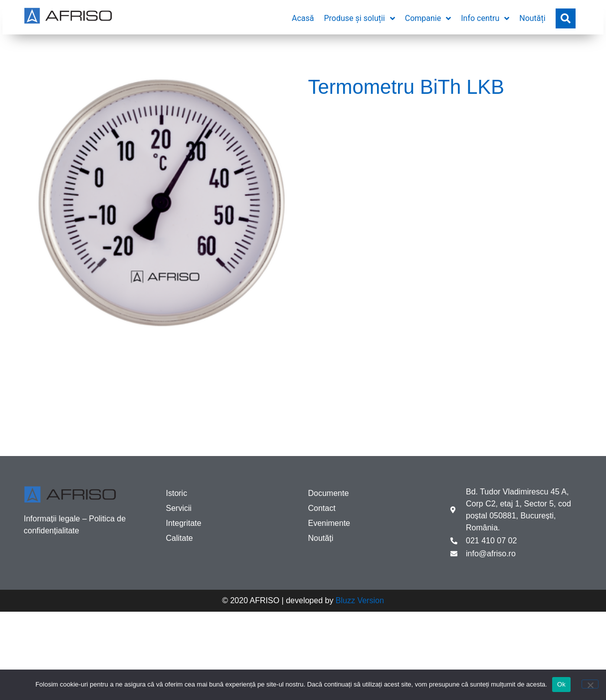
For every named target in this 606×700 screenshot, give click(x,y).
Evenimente (329, 523)
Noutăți (321, 538)
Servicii (179, 508)
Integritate (184, 523)
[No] (590, 684)
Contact (322, 508)
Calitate (180, 538)
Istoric (177, 493)
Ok (561, 684)
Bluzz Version (360, 600)
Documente (329, 493)
